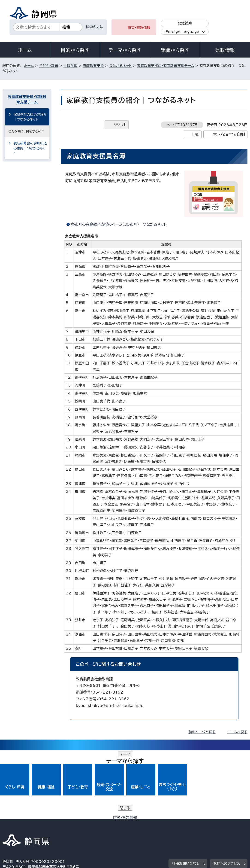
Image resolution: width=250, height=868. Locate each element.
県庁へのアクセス (227, 795)
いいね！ (120, 125)
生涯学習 (71, 66)
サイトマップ (45, 829)
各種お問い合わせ (186, 795)
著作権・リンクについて (24, 823)
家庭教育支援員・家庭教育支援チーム (166, 66)
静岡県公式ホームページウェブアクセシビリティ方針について (156, 823)
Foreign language (182, 32)
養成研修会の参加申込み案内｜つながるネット (30, 148)
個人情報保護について (76, 823)
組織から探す (175, 50)
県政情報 (225, 50)
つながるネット (120, 66)
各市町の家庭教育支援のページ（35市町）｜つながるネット (119, 224)
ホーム (25, 50)
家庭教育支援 (93, 66)
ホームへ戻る (237, 732)
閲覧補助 (185, 23)
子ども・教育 (48, 66)
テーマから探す (125, 50)
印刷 (196, 134)
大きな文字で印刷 (229, 134)
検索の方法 (95, 27)
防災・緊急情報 (139, 28)
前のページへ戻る (202, 732)
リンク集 (13, 829)
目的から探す (75, 50)
